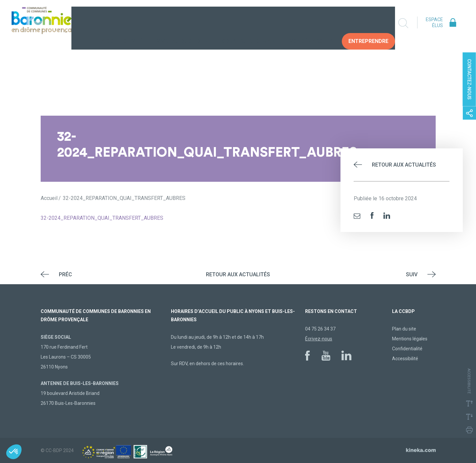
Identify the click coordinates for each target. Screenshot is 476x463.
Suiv (412, 274)
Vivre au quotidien (182, 23)
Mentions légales (410, 339)
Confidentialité (407, 349)
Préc (65, 274)
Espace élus (434, 22)
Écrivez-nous (319, 339)
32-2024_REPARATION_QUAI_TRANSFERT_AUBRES (102, 218)
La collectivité (121, 23)
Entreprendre (368, 23)
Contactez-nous (469, 79)
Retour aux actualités (404, 165)
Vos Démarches (311, 23)
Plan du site (404, 329)
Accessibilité (405, 359)
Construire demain (249, 23)
